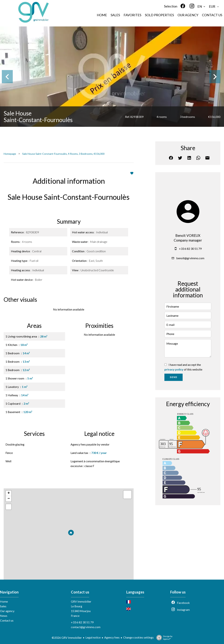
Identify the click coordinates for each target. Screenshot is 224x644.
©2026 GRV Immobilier (67, 638)
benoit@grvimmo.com (190, 258)
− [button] (9, 499)
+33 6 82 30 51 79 (190, 249)
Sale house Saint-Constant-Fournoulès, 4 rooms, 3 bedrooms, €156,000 (63, 154)
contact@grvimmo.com (86, 627)
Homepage (10, 154)
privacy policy (174, 369)
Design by (163, 638)
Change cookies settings (138, 637)
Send (174, 377)
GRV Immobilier (81, 601)
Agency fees (112, 637)
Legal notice (93, 637)
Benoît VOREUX (188, 236)
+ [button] (9, 493)
